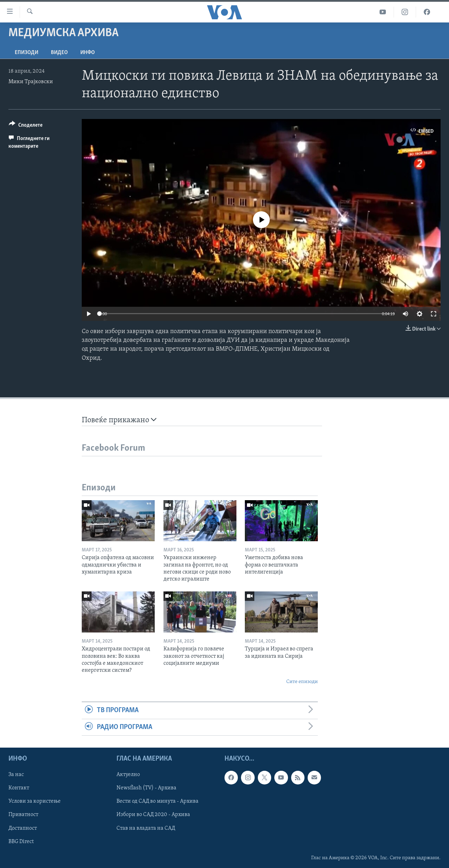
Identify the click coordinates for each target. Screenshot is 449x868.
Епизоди (26, 53)
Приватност (23, 815)
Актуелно (128, 775)
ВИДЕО (59, 53)
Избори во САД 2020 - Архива (153, 815)
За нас (16, 775)
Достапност (23, 828)
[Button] (26, 126)
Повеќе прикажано (119, 420)
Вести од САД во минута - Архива (158, 801)
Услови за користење (35, 801)
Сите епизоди (302, 682)
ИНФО (88, 53)
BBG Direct (21, 841)
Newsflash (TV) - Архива (146, 788)
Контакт (19, 788)
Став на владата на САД (146, 828)
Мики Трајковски (31, 82)
